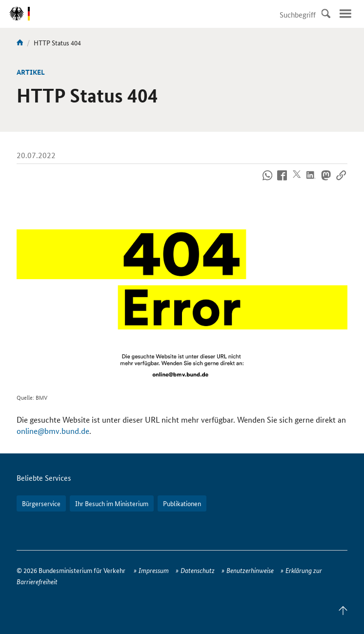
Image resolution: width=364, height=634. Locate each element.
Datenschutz (198, 570)
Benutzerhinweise (250, 570)
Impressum (154, 570)
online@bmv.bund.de (53, 431)
